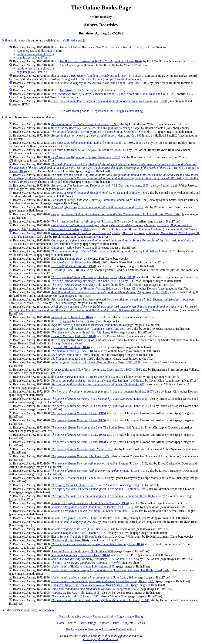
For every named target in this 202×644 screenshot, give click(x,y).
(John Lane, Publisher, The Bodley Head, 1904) (111, 570)
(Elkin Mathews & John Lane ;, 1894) (100, 600)
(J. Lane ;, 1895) (86, 221)
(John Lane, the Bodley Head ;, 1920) (96, 285)
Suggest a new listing (130, 111)
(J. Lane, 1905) (100, 406)
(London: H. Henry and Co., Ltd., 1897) (91, 377)
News (81, 629)
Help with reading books (74, 111)
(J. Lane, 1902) (73, 485)
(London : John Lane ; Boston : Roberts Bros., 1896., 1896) (96, 362)
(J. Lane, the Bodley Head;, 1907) (90, 518)
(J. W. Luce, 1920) (80, 529)
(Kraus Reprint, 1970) (74, 266)
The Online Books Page (101, 7)
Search (72, 623)
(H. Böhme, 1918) (79, 533)
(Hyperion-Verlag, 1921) (82, 288)
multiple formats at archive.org (35, 54)
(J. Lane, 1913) (79, 442)
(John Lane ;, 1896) (70, 355)
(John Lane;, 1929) (81, 456)
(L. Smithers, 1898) (86, 150)
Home (61, 623)
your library (31, 610)
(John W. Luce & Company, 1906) (90, 503)
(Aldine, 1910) (113, 251)
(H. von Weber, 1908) (116, 214)
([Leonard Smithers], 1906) (98, 384)
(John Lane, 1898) (86, 157)
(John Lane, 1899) (84, 281)
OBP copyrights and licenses (101, 639)
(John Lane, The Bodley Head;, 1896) (81, 555)
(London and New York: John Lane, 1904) (109, 101)
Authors (104, 623)
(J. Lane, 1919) (99, 463)
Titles (116, 623)
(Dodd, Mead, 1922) (82, 449)
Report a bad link (103, 111)
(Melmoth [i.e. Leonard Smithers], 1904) (94, 511)
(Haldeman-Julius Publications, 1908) (83, 566)
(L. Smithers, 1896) (70, 540)
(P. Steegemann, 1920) (95, 589)
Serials (141, 623)
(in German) (86, 537)
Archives (107, 629)
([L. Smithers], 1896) (71, 347)
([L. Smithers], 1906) (95, 381)
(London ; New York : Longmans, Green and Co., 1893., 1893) (96, 370)
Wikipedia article (75, 40)
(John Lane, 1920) (84, 332)
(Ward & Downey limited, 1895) (103, 308)
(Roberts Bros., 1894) (72, 317)
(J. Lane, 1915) (79, 413)
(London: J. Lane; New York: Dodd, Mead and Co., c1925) (113, 94)
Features (93, 629)
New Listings (88, 623)
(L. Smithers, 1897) (99, 489)
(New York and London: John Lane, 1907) (104, 83)
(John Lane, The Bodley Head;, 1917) (93, 427)
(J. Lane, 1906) (79, 435)
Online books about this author (20, 40)
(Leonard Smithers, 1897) (103, 391)
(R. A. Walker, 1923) (92, 559)
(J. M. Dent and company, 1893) (101, 185)
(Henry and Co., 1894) (98, 135)
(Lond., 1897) (97, 207)
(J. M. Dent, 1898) (74, 336)
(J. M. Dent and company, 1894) (100, 193)
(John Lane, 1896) (89, 325)
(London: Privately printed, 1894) (94, 76)
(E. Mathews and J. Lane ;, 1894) (77, 478)
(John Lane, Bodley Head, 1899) (93, 277)
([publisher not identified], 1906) (80, 262)
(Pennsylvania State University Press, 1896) (98, 544)
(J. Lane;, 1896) (73, 359)
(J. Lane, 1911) (100, 399)
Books (70, 629)
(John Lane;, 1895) (85, 124)
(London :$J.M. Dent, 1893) (100, 200)
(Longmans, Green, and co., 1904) (92, 329)
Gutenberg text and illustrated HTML (39, 51)
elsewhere (49, 610)
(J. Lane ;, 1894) (67, 270)
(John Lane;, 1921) (94, 577)
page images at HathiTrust (32, 57)
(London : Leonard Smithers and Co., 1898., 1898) (97, 143)
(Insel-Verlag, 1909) (91, 585)
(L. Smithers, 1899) (83, 551)
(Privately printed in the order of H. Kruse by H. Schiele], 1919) (104, 132)
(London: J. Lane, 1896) (101, 61)
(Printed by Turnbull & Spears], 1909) (104, 178)
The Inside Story (126, 629)
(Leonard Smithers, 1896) (103, 496)
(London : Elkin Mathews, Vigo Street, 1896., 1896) (110, 292)
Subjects (128, 623)
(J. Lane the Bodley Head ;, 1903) (103, 581)
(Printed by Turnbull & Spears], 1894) (104, 168)
